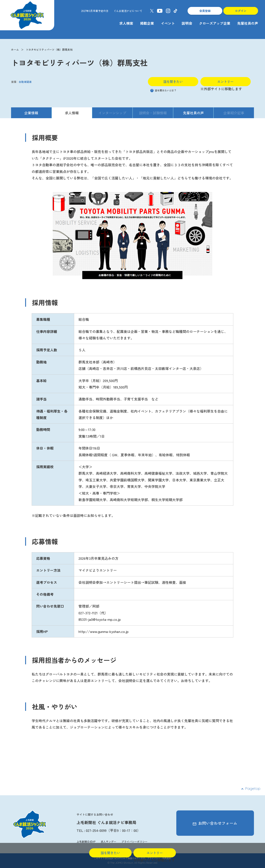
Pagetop (253, 788)
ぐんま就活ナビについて (128, 11)
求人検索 (126, 23)
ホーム (15, 49)
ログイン (241, 11)
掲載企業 (147, 23)
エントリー (225, 81)
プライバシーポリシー (134, 841)
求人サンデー (108, 841)
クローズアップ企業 (215, 23)
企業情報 (31, 113)
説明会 (187, 23)
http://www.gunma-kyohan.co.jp (104, 631)
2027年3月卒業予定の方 (95, 11)
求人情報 (72, 113)
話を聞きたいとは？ (163, 90)
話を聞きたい (173, 81)
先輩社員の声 (248, 23)
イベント (168, 23)
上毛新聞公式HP (86, 841)
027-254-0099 (96, 830)
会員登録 (205, 11)
